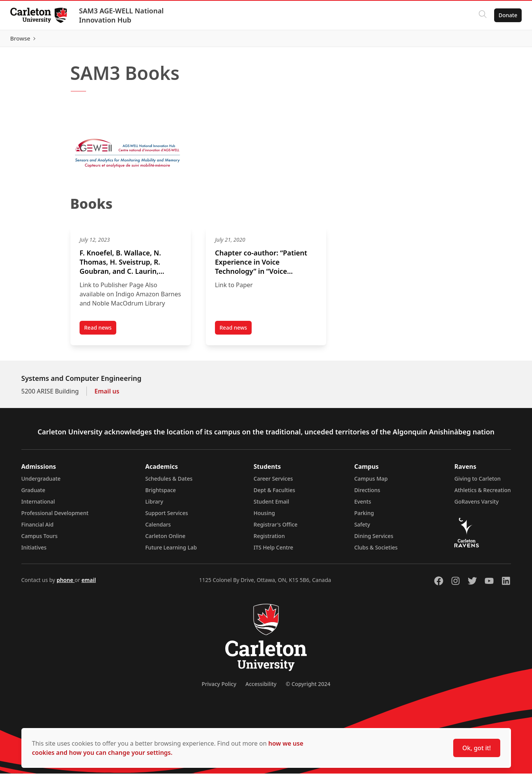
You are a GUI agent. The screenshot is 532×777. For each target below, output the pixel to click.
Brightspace (161, 493)
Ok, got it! (477, 748)
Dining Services (374, 539)
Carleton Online (165, 539)
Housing (264, 516)
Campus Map (371, 482)
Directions (367, 493)
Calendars (158, 528)
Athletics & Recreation (482, 493)
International (38, 505)
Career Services (273, 482)
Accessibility (261, 687)
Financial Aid (37, 528)
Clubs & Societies (376, 551)
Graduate (33, 493)
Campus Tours (40, 539)
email (89, 583)
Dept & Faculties (274, 493)
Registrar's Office (276, 528)
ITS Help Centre (273, 551)
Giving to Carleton (477, 482)
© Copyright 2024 (308, 687)
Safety (362, 528)
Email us (107, 395)
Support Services (167, 516)
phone (66, 583)
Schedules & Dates (169, 482)
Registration (269, 539)
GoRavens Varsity (477, 505)
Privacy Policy (219, 687)
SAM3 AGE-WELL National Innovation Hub (123, 15)
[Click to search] (480, 15)
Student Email (271, 505)
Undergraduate (41, 482)
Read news (100, 333)
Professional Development (55, 516)
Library (154, 505)
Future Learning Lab (171, 551)
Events (363, 505)
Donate (506, 15)
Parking (364, 516)
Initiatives (34, 551)
